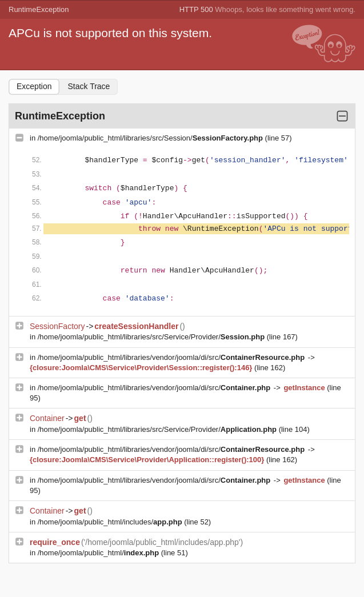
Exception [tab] (34, 86)
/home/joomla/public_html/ (99, 553)
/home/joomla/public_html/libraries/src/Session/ (151, 138)
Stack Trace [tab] (89, 86)
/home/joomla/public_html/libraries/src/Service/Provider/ (152, 337)
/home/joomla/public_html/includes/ (111, 522)
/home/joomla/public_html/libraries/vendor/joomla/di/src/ (172, 357)
